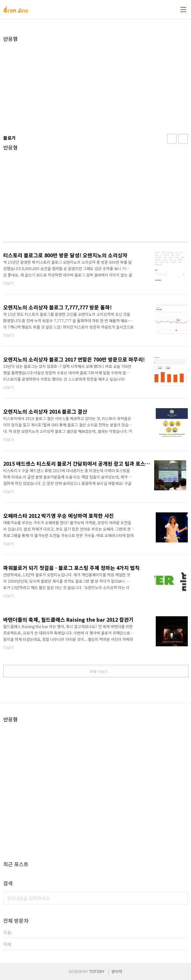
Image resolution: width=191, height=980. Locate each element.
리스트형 (183, 139)
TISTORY (97, 971)
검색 (181, 898)
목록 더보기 (99, 671)
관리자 (117, 971)
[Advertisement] (95, 87)
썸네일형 (172, 139)
